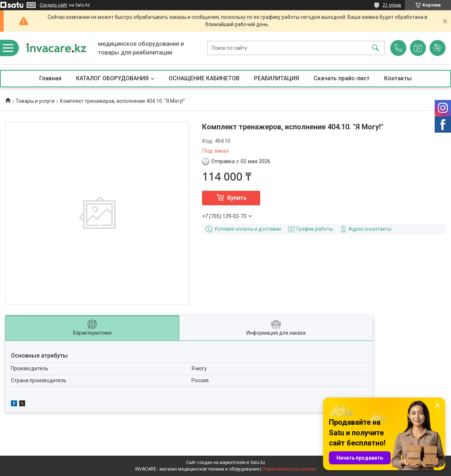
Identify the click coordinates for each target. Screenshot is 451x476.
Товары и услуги (35, 101)
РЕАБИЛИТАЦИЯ (277, 78)
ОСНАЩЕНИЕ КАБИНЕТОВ (204, 78)
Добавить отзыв (438, 48)
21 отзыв (392, 5)
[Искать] (375, 48)
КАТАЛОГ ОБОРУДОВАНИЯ (112, 78)
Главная (50, 78)
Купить (237, 198)
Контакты (398, 78)
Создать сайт (53, 5)
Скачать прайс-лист (342, 78)
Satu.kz (258, 463)
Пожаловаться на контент (289, 469)
